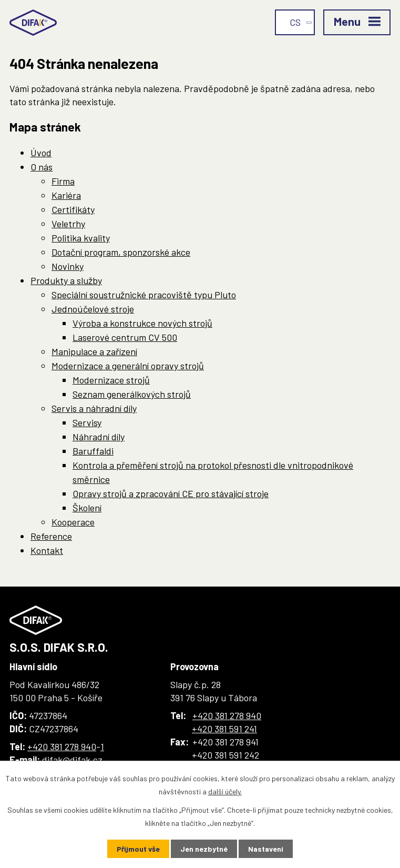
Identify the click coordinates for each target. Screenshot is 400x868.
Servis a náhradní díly (94, 408)
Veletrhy (68, 224)
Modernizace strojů (111, 380)
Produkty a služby (66, 280)
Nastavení (266, 849)
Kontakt (47, 550)
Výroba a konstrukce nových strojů (142, 323)
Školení (87, 508)
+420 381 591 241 (224, 729)
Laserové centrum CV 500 (125, 337)
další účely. (225, 791)
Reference (51, 536)
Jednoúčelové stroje (93, 309)
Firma (63, 181)
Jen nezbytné (204, 849)
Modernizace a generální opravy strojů (128, 366)
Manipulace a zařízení (94, 351)
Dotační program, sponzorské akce (121, 252)
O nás (42, 167)
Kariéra (66, 195)
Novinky (68, 266)
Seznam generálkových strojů (132, 394)
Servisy (87, 422)
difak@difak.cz (72, 760)
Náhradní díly (99, 437)
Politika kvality (81, 238)
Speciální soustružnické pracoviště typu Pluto (144, 295)
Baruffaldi (93, 451)
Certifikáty (73, 209)
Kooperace (73, 522)
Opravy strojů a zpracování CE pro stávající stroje (171, 493)
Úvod (41, 153)
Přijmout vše (138, 849)
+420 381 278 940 (62, 746)
